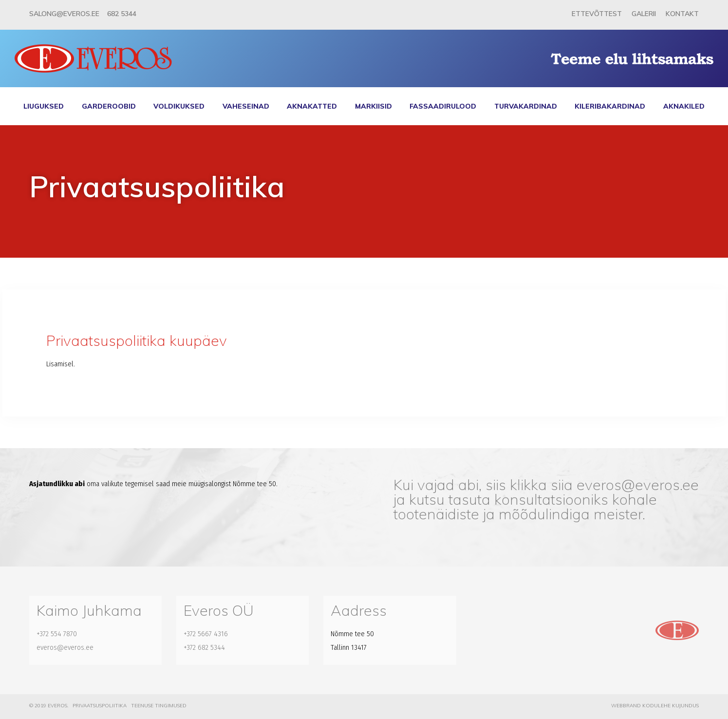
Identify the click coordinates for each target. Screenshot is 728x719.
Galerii (644, 14)
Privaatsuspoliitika (100, 706)
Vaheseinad (246, 106)
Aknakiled (684, 106)
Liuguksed (44, 106)
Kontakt (682, 14)
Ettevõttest (597, 14)
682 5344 (122, 14)
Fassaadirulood (443, 106)
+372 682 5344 (204, 647)
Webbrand (626, 706)
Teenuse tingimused (159, 706)
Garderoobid (109, 106)
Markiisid (373, 106)
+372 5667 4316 (206, 634)
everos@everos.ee (638, 485)
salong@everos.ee (64, 14)
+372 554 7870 (57, 634)
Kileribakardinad (610, 106)
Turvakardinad (526, 106)
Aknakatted (312, 106)
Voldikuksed (179, 106)
